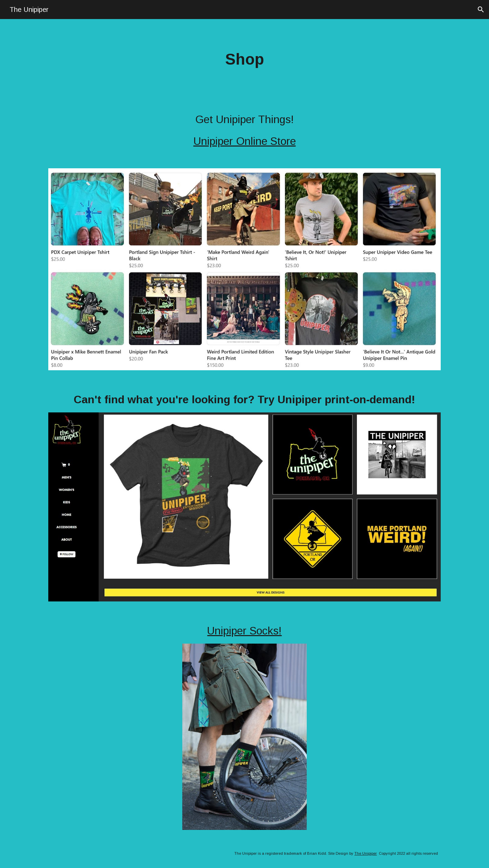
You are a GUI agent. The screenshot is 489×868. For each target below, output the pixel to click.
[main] (244, 60)
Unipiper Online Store (245, 141)
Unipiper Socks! (244, 631)
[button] (481, 10)
